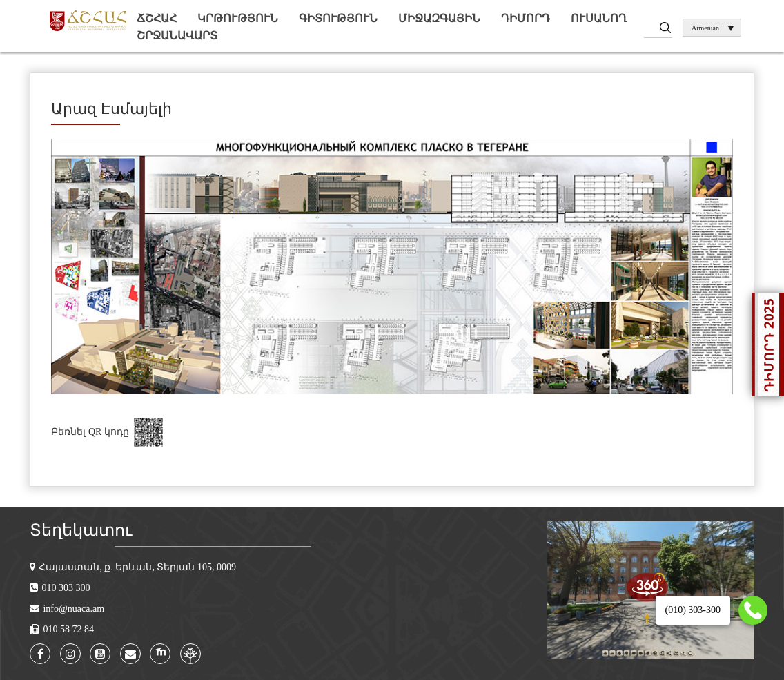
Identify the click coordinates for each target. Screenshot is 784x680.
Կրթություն (238, 18)
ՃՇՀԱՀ (157, 18)
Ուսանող (599, 18)
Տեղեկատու (81, 530)
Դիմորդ (526, 18)
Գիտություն (338, 18)
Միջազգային (439, 18)
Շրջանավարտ (177, 36)
